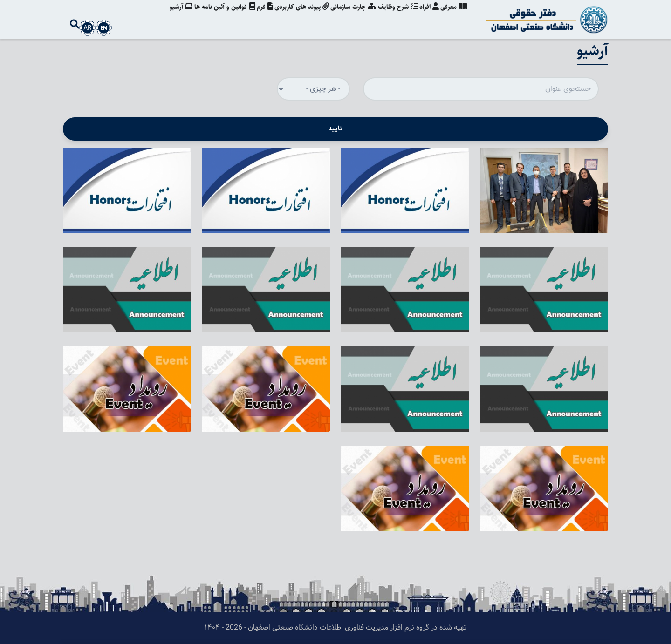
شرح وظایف (395, 16)
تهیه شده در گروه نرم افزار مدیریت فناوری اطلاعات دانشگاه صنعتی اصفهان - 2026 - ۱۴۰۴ (335, 628)
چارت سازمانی (349, 16)
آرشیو (172, 16)
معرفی (454, 16)
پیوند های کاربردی (297, 16)
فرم (258, 16)
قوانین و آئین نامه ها (217, 16)
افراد (428, 16)
